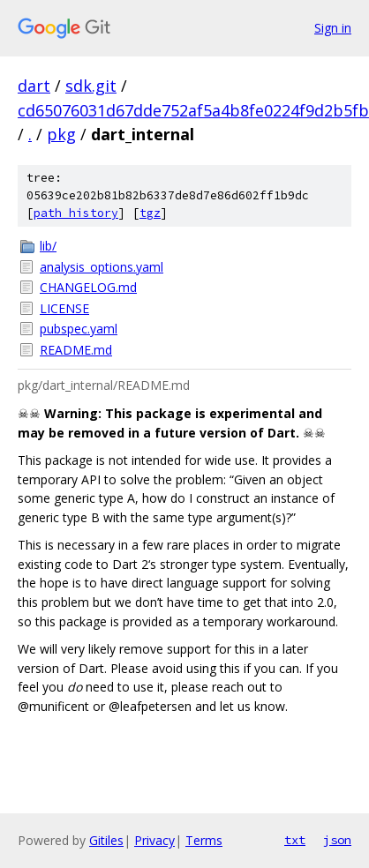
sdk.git (91, 86)
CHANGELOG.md (88, 287)
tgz (150, 213)
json (337, 840)
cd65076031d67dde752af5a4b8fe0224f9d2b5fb (193, 110)
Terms (204, 840)
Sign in (333, 28)
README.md (76, 350)
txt (295, 840)
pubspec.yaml (79, 329)
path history (76, 213)
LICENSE (64, 308)
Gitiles (106, 840)
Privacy (154, 840)
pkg (61, 134)
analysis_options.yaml (102, 267)
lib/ (48, 246)
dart (34, 86)
